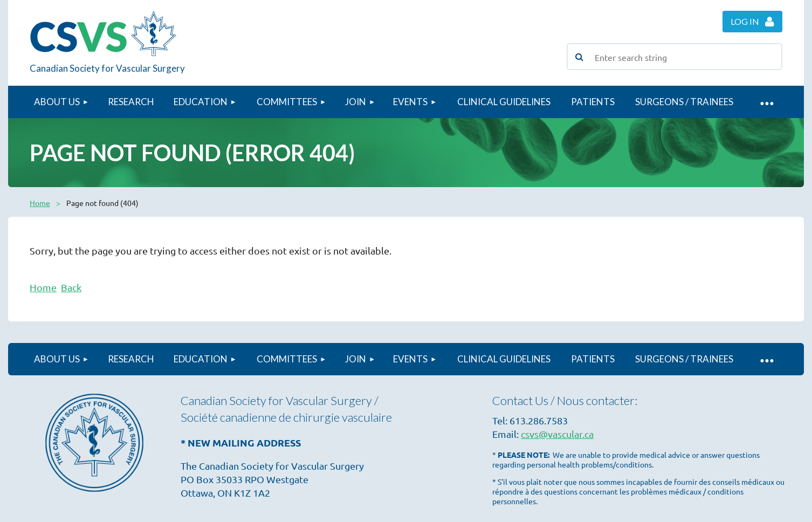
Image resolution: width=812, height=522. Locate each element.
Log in (745, 21)
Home (40, 203)
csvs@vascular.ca (557, 434)
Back (71, 287)
